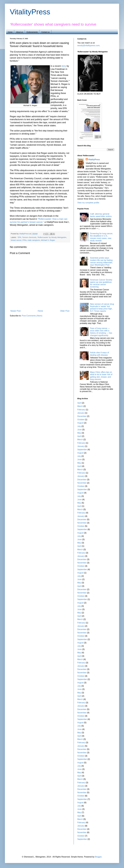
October (81, 420)
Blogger (98, 857)
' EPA (19, 237)
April (79, 403)
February (81, 410)
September (82, 450)
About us (19, 32)
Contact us (45, 32)
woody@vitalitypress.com (88, 46)
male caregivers (34, 240)
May (79, 433)
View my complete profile (88, 203)
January (81, 413)
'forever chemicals (29, 237)
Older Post (65, 311)
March (80, 406)
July (79, 426)
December (82, 416)
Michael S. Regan (48, 240)
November (82, 483)
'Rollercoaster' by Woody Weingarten (52, 237)
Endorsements (32, 32)
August (80, 423)
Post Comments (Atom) (32, 316)
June (79, 430)
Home (10, 32)
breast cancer (16, 240)
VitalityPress (30, 12)
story (64, 66)
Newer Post (16, 311)
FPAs (24, 240)
